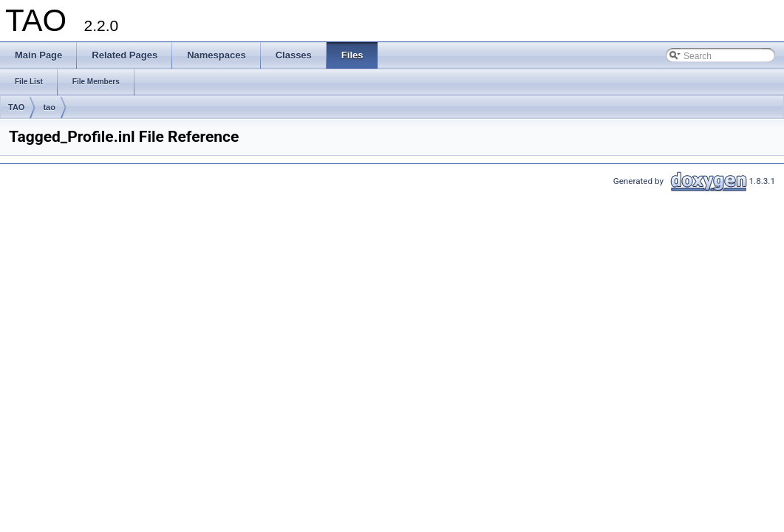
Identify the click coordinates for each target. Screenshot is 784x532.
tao (49, 107)
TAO (16, 107)
